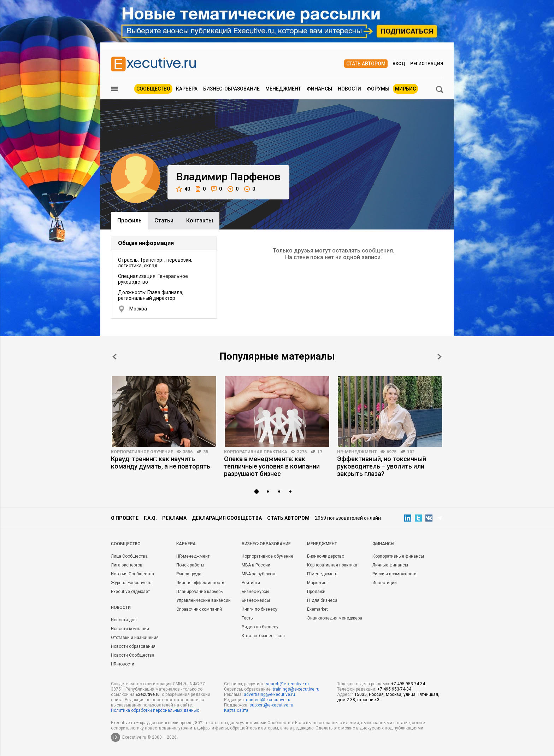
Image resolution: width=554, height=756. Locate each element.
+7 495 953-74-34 (408, 684)
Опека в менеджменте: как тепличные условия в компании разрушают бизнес (272, 466)
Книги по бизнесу (260, 609)
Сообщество (153, 89)
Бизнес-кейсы (256, 600)
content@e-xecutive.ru (268, 700)
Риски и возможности (394, 574)
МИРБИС (405, 89)
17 (320, 452)
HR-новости (123, 664)
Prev (114, 357)
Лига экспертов (127, 565)
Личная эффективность (200, 583)
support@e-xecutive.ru (271, 705)
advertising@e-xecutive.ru (269, 694)
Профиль (129, 220)
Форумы (378, 89)
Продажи (316, 592)
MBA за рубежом (259, 574)
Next (440, 357)
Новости (349, 89)
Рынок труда (189, 574)
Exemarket (317, 609)
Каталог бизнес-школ (263, 636)
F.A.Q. (150, 518)
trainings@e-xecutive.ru (296, 689)
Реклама (174, 518)
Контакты (200, 220)
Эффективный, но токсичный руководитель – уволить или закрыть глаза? (382, 466)
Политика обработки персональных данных (155, 710)
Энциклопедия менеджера (335, 618)
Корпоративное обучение (142, 452)
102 (411, 452)
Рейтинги (251, 583)
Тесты (248, 618)
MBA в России (256, 565)
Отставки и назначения (135, 638)
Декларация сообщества (227, 518)
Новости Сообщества (133, 655)
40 (183, 189)
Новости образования (133, 646)
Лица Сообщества (129, 556)
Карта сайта (236, 710)
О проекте (125, 518)
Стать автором (366, 64)
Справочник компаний (199, 609)
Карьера (187, 89)
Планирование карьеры (200, 592)
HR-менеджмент (357, 452)
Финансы (319, 89)
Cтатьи (164, 220)
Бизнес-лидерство (326, 556)
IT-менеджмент (322, 574)
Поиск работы (190, 565)
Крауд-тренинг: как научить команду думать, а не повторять (161, 463)
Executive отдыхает (130, 592)
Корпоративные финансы (398, 556)
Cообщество (126, 544)
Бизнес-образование (231, 89)
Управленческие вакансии (204, 600)
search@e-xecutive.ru (287, 684)
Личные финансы (390, 565)
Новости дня (124, 620)
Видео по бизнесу (260, 627)
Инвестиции (385, 583)
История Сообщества (132, 574)
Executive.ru (148, 694)
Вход (399, 63)
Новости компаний (130, 629)
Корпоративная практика (256, 452)
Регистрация (427, 63)
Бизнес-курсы (255, 592)
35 (206, 452)
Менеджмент (283, 89)
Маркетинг (318, 583)
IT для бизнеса (322, 600)
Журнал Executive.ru (131, 583)
